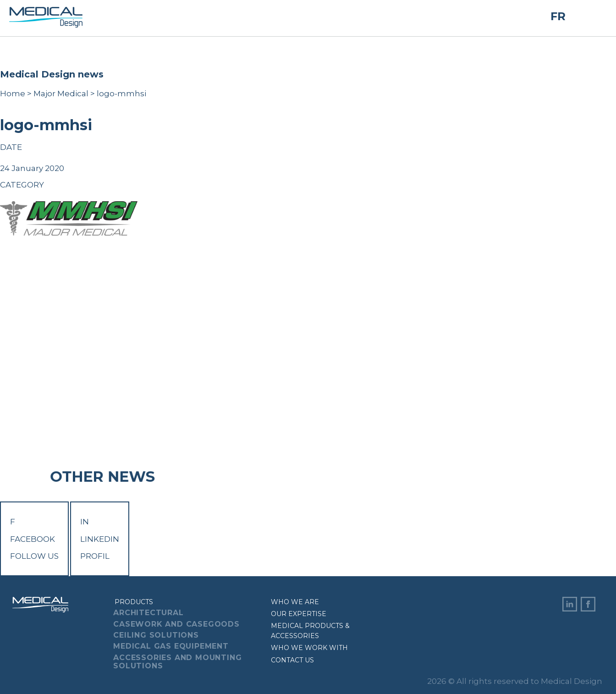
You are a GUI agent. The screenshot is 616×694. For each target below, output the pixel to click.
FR (558, 17)
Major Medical (61, 94)
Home (13, 94)
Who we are (295, 602)
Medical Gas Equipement (171, 646)
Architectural (148, 613)
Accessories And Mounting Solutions (177, 662)
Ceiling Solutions (156, 635)
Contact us (292, 660)
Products (134, 602)
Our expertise (299, 614)
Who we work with (309, 648)
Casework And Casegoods (176, 624)
